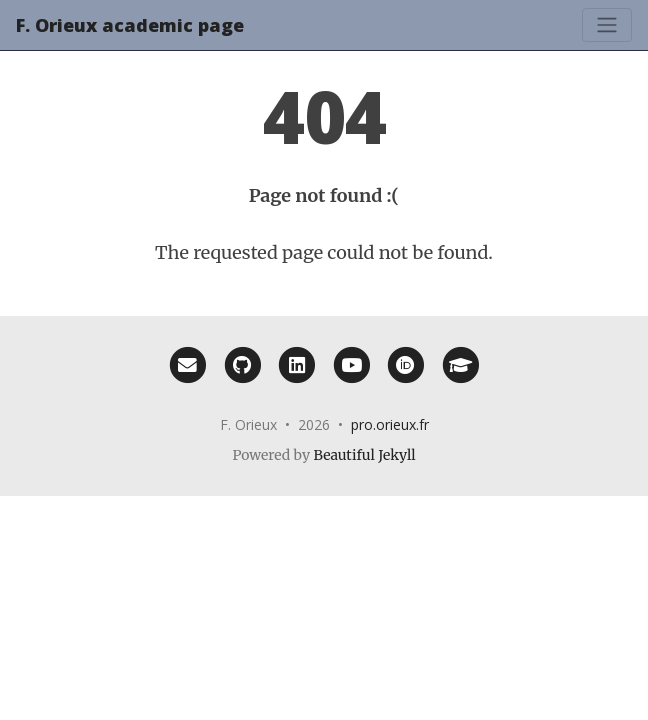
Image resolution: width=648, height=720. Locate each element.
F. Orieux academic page (130, 25)
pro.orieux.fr (390, 424)
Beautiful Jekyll (364, 455)
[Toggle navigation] (607, 25)
